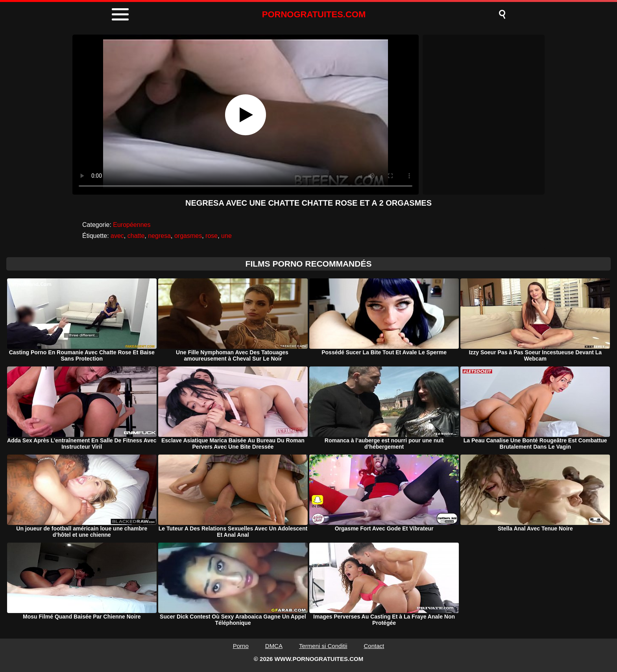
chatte (136, 236)
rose (212, 236)
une (226, 236)
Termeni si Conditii (323, 646)
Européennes (132, 225)
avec (117, 236)
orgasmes (188, 236)
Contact (374, 646)
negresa (159, 236)
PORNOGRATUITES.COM (314, 14)
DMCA (274, 646)
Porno (241, 646)
